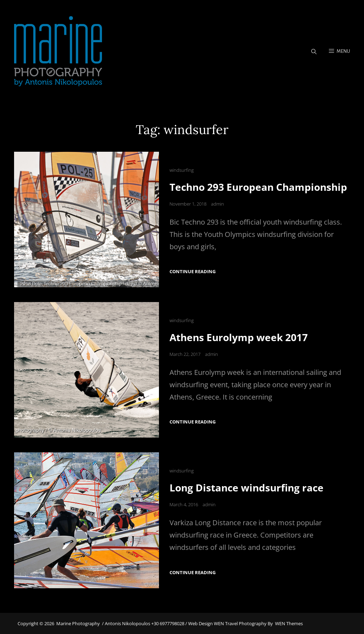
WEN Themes (289, 623)
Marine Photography (78, 623)
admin (218, 204)
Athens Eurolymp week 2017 (239, 337)
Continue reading (193, 272)
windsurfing (182, 170)
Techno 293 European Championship (258, 187)
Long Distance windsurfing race (247, 488)
